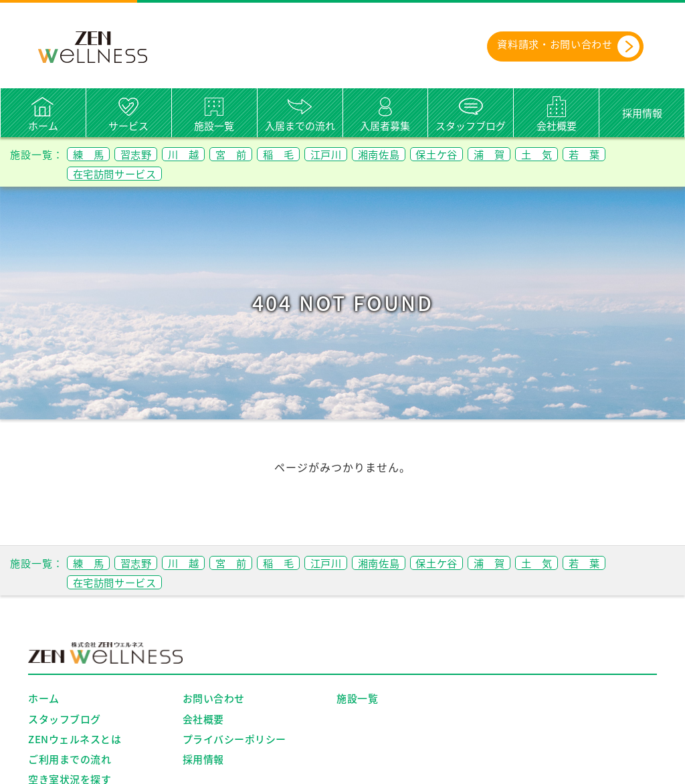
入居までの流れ (300, 126)
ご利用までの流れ (70, 759)
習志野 (143, 154)
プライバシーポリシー (234, 739)
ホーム (43, 126)
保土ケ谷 (473, 154)
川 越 (195, 154)
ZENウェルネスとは (75, 739)
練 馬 (91, 154)
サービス (128, 126)
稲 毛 (299, 154)
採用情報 (642, 113)
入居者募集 (385, 126)
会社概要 (557, 126)
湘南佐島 (409, 154)
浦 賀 (531, 154)
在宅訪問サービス (119, 173)
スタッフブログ (471, 126)
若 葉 (635, 154)
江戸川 (352, 154)
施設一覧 (214, 126)
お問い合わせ (214, 699)
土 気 (583, 154)
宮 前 (247, 154)
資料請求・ (560, 46)
